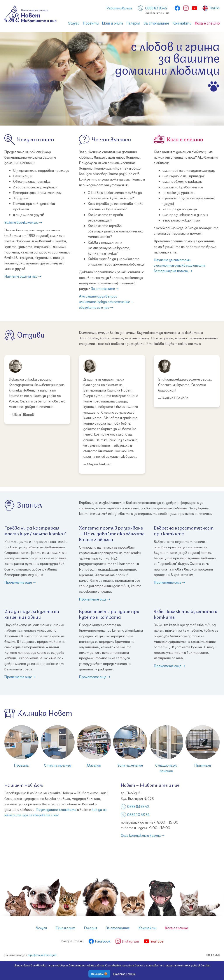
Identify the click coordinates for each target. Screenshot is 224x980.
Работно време (119, 8)
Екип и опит (112, 23)
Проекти (91, 23)
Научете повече (124, 974)
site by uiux (213, 955)
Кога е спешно (207, 23)
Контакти (182, 23)
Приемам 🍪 (99, 974)
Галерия (133, 23)
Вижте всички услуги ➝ (23, 222)
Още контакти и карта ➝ (143, 836)
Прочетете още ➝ (20, 582)
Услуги (74, 23)
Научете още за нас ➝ (23, 276)
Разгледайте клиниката (56, 810)
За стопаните (156, 23)
